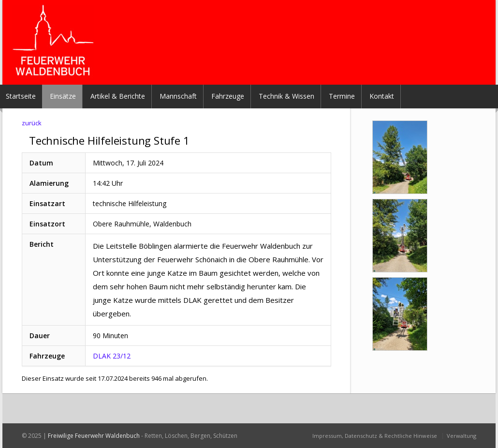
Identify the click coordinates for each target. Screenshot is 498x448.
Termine (342, 96)
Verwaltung (461, 436)
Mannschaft (178, 96)
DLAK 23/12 (112, 356)
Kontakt (382, 96)
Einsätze (63, 96)
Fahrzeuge (228, 96)
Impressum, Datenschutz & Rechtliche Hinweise (375, 436)
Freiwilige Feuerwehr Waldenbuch (94, 436)
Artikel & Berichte (118, 96)
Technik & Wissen (286, 96)
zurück (32, 123)
